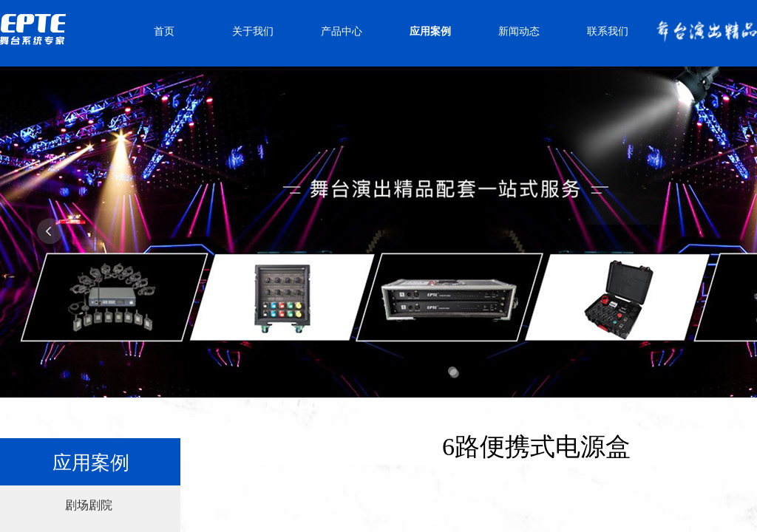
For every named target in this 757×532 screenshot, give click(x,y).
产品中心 (342, 31)
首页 (164, 31)
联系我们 (608, 31)
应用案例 (430, 31)
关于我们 (253, 31)
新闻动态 (519, 31)
